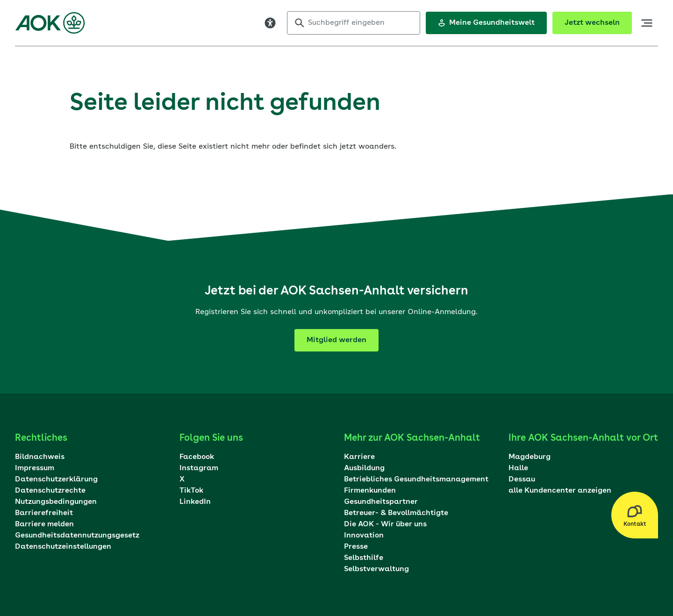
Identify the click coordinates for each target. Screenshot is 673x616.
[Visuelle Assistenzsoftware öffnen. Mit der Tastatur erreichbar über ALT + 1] (270, 23)
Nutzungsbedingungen (56, 502)
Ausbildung (364, 468)
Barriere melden (44, 524)
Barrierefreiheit (44, 513)
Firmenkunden (370, 491)
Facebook (197, 457)
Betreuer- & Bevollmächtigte (396, 513)
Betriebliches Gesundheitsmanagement (416, 480)
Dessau (522, 480)
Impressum (35, 468)
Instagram (199, 468)
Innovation (364, 536)
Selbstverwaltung (376, 569)
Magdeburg (530, 457)
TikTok (191, 491)
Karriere (359, 457)
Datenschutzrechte (50, 491)
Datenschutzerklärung (56, 480)
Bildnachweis (40, 457)
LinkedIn (195, 502)
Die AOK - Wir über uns (385, 524)
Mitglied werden (336, 340)
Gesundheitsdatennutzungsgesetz (77, 536)
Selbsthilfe (364, 558)
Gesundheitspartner (381, 502)
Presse (356, 547)
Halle (518, 468)
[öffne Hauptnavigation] (647, 23)
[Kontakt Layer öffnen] (635, 515)
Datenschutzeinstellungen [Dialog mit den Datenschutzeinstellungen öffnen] (63, 547)
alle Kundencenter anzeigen (560, 491)
